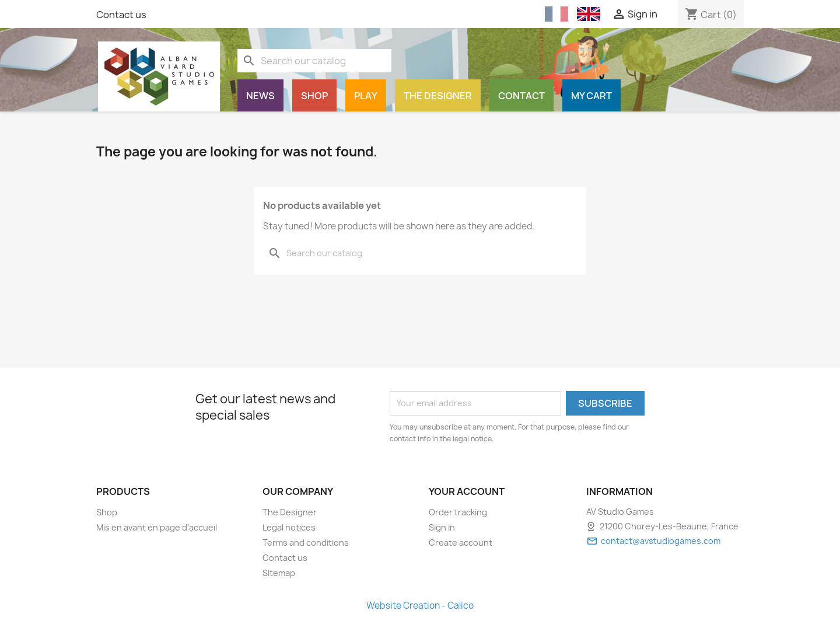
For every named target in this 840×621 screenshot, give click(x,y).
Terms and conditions (306, 542)
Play (366, 96)
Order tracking (458, 512)
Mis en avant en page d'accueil (157, 527)
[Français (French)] (556, 14)
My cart (591, 96)
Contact (521, 96)
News (260, 96)
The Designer (438, 96)
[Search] (314, 61)
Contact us (121, 15)
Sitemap (279, 573)
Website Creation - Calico (420, 606)
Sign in (442, 527)
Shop (314, 96)
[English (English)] (589, 14)
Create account (461, 542)
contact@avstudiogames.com (661, 541)
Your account (467, 491)
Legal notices (289, 527)
